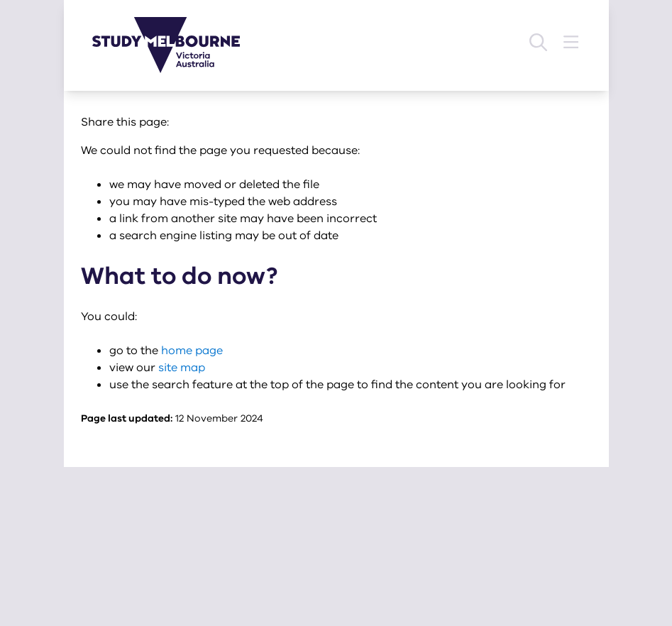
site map (182, 368)
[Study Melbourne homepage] (175, 45)
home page (192, 351)
